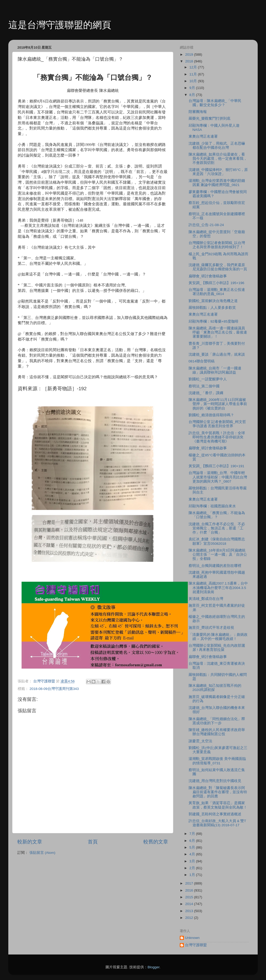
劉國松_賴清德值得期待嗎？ (211, 415)
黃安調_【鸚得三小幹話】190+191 (216, 466)
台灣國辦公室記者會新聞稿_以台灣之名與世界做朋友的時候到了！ (217, 245)
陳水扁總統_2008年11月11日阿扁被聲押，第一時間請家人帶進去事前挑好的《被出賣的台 (218, 404)
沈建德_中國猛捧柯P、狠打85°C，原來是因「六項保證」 (218, 172)
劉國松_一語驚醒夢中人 (208, 379)
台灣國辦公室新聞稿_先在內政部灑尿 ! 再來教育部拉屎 (217, 648)
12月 (194, 67)
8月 (193, 95)
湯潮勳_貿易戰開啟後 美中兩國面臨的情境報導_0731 (217, 761)
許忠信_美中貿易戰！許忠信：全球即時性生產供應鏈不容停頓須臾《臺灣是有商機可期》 (217, 437)
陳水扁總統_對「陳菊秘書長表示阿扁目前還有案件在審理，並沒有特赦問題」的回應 (218, 792)
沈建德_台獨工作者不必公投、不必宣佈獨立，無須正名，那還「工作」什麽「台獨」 (217, 528)
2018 (190, 61)
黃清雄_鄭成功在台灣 (206, 599)
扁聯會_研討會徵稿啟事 (208, 276)
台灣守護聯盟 (196, 945)
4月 (193, 854)
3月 (193, 861)
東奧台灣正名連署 (203, 136)
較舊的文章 (156, 842)
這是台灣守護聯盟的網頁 (60, 25)
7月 (193, 834)
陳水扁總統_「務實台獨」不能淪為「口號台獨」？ (217, 515)
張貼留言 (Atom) (42, 853)
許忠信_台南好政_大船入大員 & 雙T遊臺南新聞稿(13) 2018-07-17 (217, 823)
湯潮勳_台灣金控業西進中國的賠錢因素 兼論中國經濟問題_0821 (217, 183)
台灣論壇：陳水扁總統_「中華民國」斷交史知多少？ (215, 103)
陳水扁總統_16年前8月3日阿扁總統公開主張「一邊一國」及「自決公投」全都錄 (218, 555)
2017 (190, 883)
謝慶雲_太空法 (201, 741)
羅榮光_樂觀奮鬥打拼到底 (210, 119)
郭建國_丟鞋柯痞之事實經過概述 (215, 814)
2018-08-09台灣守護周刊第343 (54, 689)
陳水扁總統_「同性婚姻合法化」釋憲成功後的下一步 (217, 721)
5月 (193, 847)
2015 (190, 897)
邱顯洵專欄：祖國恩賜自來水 (212, 506)
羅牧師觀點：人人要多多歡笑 (212, 308)
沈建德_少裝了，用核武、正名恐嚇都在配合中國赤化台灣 (217, 146)
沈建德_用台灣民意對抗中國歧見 (215, 781)
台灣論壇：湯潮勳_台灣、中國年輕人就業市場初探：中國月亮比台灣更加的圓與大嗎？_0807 (218, 477)
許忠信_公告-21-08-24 (206, 225)
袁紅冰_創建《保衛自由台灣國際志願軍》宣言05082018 (217, 541)
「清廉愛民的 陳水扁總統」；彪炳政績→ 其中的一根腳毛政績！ (218, 637)
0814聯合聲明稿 (202, 361)
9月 (193, 88)
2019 (190, 55)
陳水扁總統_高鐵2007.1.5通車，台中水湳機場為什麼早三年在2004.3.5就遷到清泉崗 (218, 588)
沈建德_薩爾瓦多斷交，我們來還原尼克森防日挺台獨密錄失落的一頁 (218, 267)
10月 (194, 81)
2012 (190, 918)
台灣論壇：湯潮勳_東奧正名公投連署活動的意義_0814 (217, 292)
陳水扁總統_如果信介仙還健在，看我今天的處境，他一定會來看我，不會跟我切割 (218, 159)
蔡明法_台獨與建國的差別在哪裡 (215, 566)
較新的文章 (30, 842)
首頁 (93, 842)
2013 (190, 911)
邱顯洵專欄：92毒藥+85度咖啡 (214, 321)
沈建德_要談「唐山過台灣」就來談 (217, 354)
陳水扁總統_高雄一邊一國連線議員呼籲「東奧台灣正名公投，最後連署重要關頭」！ (218, 332)
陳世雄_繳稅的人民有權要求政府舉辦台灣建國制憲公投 (217, 732)
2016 (190, 890)
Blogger (154, 967)
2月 (193, 868)
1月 (193, 875)
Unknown (192, 938)
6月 (193, 841)
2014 (190, 904)
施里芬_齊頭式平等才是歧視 (211, 628)
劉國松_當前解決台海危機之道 (213, 301)
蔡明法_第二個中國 (204, 386)
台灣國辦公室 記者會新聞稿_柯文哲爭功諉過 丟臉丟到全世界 (217, 424)
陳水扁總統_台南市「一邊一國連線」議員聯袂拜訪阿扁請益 (215, 370)
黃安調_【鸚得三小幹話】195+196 (216, 283)
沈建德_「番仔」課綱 (206, 393)
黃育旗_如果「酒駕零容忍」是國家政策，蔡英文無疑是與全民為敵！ (218, 805)
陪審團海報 (198, 112)
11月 (194, 74)
